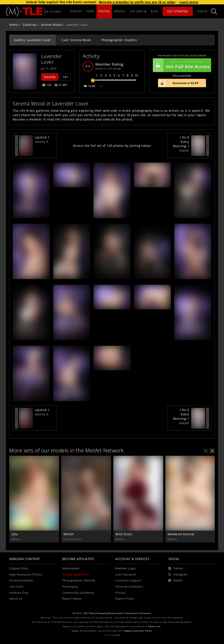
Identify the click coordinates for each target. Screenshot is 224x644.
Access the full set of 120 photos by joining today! (112, 146)
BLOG (154, 11)
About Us (16, 599)
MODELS (120, 11)
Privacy (120, 593)
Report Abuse (72, 599)
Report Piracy (125, 599)
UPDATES (76, 11)
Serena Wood (51, 25)
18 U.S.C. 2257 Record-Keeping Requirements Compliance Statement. (112, 613)
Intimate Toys (19, 593)
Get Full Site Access (181, 65)
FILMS (90, 11)
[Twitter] (176, 569)
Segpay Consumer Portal (138, 631)
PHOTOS (104, 11)
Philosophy (70, 587)
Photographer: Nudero (119, 40)
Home (14, 25)
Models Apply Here (76, 575)
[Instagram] (178, 575)
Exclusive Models (21, 580)
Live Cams (16, 587)
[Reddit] (176, 581)
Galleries (30, 25)
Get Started (178, 11)
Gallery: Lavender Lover (32, 40)
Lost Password (126, 575)
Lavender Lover (52, 59)
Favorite (50, 77)
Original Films (19, 568)
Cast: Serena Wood (76, 40)
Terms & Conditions (129, 587)
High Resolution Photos (26, 575)
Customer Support (128, 580)
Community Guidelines (78, 593)
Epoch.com (154, 626)
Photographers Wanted (79, 580)
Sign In (202, 11)
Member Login (125, 568)
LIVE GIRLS (138, 11)
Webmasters (71, 568)
